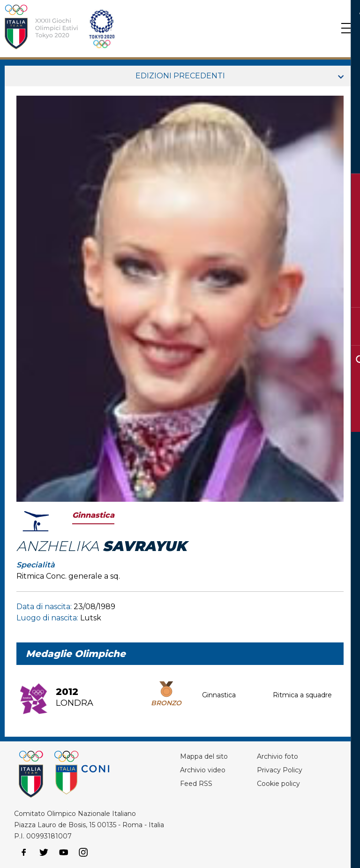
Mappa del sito (204, 756)
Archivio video (203, 770)
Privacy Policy (280, 770)
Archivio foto (277, 756)
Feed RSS (196, 784)
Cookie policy (278, 784)
